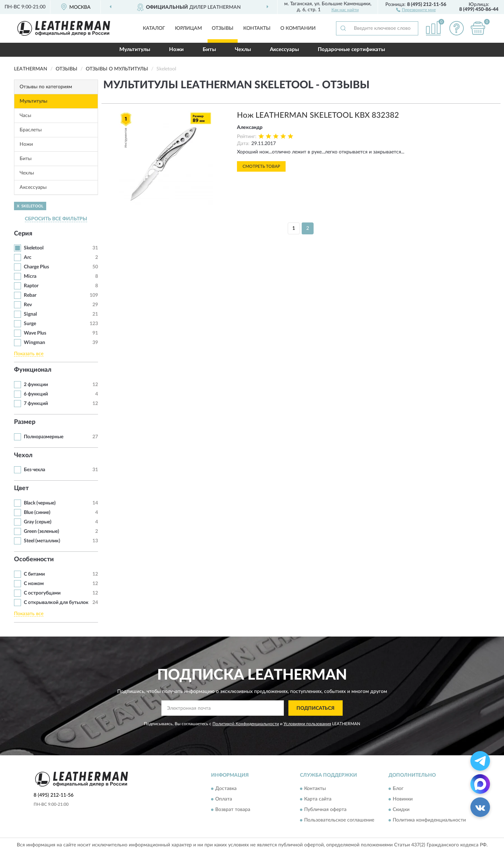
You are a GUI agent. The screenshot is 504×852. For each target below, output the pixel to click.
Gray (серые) (38, 522)
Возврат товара (233, 810)
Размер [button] (25, 422)
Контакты (257, 28)
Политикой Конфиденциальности (246, 724)
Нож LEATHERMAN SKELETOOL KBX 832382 (318, 115)
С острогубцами (42, 593)
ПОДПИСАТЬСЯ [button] (316, 708)
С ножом (34, 584)
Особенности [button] (34, 559)
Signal (30, 314)
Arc (28, 257)
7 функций (36, 404)
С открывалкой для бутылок (56, 603)
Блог (398, 789)
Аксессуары (284, 50)
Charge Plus (36, 267)
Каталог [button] (154, 28)
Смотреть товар (261, 166)
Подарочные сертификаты (351, 50)
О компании (298, 28)
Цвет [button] (21, 488)
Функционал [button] (33, 370)
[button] (416, 9)
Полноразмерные (44, 437)
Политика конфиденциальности (429, 820)
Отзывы (223, 28)
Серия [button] (23, 234)
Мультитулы (135, 50)
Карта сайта (318, 799)
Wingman (34, 343)
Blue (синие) (37, 513)
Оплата (224, 799)
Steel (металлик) (42, 541)
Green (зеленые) (41, 531)
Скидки (401, 810)
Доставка (226, 789)
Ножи (176, 50)
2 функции (36, 385)
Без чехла (34, 470)
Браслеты (31, 130)
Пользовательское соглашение (339, 820)
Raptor (31, 286)
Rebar (30, 295)
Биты (209, 50)
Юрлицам (188, 28)
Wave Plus (35, 333)
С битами (34, 574)
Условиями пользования (307, 724)
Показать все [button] (29, 354)
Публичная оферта (325, 810)
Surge (30, 324)
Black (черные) (40, 503)
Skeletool (34, 248)
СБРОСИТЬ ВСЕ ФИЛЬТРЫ (56, 219)
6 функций (36, 394)
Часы (25, 116)
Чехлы (243, 50)
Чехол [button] (23, 455)
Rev (28, 305)
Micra (30, 276)
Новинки (403, 799)
